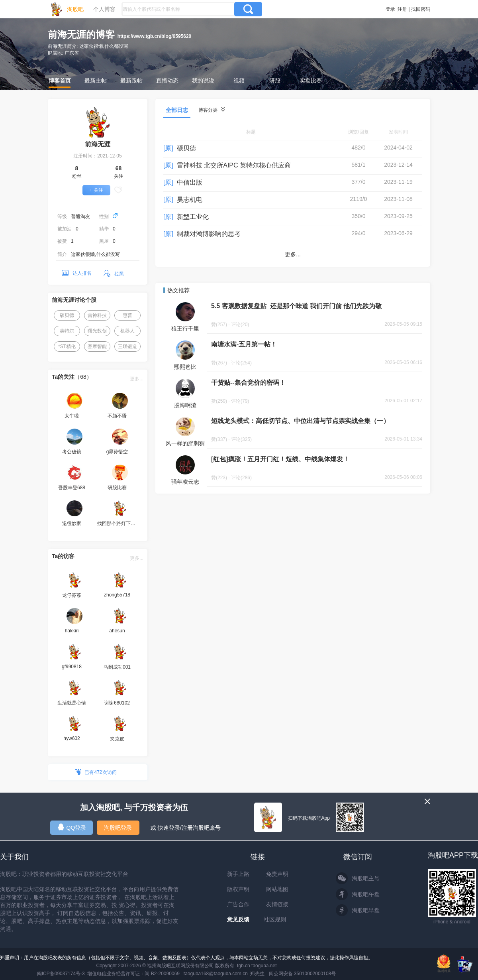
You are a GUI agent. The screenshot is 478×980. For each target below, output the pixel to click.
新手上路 (238, 874)
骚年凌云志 (185, 482)
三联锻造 (127, 346)
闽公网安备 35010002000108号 (303, 974)
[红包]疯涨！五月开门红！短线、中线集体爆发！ (280, 459)
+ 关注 (96, 190)
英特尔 (67, 331)
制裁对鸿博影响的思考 (209, 234)
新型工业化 (193, 217)
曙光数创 (97, 331)
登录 (390, 9)
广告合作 (238, 904)
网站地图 (277, 889)
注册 (402, 9)
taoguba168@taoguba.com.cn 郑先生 (224, 974)
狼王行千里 (185, 329)
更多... (137, 379)
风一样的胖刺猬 (185, 443)
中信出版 (190, 182)
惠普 (127, 315)
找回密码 (421, 9)
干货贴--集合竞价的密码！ (248, 383)
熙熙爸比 (185, 367)
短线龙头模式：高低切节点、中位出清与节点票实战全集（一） (300, 421)
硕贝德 (67, 315)
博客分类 (212, 110)
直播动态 (167, 81)
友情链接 (277, 904)
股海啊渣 (185, 405)
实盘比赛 (311, 81)
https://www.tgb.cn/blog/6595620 (155, 36)
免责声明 (277, 874)
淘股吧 (75, 9)
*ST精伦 (67, 346)
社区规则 (275, 919)
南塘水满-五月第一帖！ (244, 344)
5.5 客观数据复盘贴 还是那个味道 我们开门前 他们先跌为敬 (296, 306)
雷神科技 (97, 315)
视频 (239, 81)
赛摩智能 (97, 346)
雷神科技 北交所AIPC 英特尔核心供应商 (234, 165)
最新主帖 (96, 81)
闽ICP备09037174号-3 (61, 974)
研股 (275, 81)
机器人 (127, 331)
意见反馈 (238, 919)
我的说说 (203, 81)
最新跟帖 (131, 81)
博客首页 (60, 81)
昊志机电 (190, 200)
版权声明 (238, 889)
